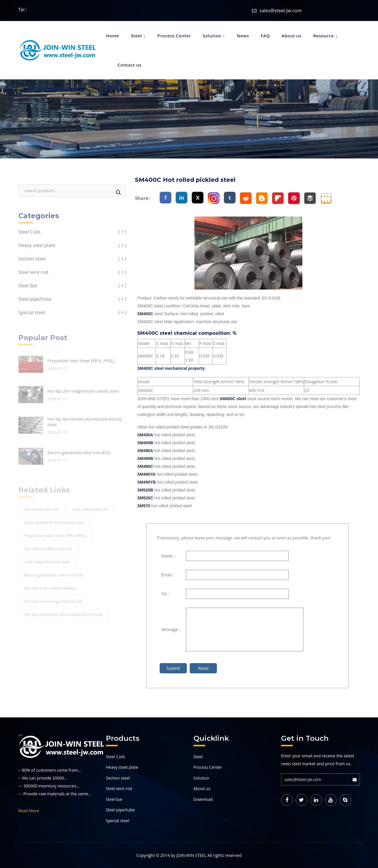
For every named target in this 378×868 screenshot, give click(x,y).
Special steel (118, 821)
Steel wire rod (119, 788)
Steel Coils (116, 757)
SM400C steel (233, 399)
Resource (324, 36)
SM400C (145, 314)
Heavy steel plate (122, 767)
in (182, 198)
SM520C (145, 498)
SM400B (145, 443)
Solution (212, 36)
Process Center (174, 36)
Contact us (130, 65)
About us (291, 36)
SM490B (145, 459)
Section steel (118, 778)
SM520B (145, 490)
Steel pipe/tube (120, 810)
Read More (29, 811)
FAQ (265, 36)
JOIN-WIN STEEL (191, 855)
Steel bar (114, 799)
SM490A (145, 451)
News (243, 36)
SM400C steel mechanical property (171, 368)
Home (113, 36)
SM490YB (147, 482)
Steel (136, 36)
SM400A (145, 435)
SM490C (145, 466)
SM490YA (146, 474)
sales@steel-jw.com (281, 11)
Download (203, 799)
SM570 (144, 506)
